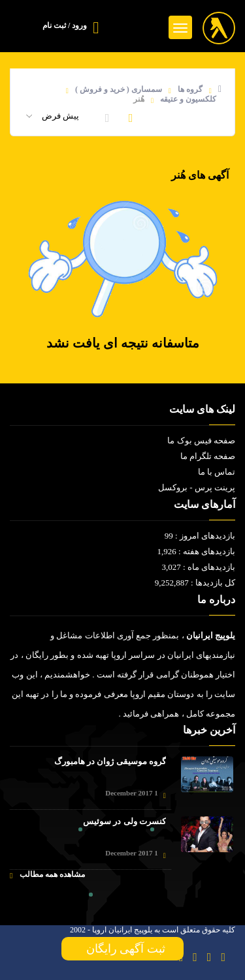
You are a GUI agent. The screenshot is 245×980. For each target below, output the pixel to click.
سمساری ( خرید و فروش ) (119, 89)
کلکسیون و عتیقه (188, 99)
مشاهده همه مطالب (47, 875)
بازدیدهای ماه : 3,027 (198, 567)
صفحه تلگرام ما (208, 456)
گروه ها (190, 89)
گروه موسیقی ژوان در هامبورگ (110, 761)
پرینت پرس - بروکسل (197, 487)
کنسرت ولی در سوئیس (124, 821)
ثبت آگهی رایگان (123, 949)
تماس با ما (217, 472)
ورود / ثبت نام (65, 25)
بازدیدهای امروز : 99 (200, 536)
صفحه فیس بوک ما (201, 440)
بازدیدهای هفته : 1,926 (196, 551)
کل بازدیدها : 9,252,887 (195, 583)
